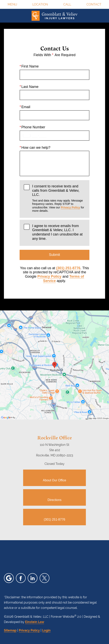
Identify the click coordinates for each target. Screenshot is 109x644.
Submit (54, 255)
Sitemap (10, 630)
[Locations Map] (54, 365)
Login (46, 630)
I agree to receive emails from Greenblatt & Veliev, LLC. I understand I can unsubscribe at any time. (57, 232)
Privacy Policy (70, 207)
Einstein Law (35, 622)
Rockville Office (54, 437)
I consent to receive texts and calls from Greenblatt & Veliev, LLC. (59, 198)
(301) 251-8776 (68, 268)
